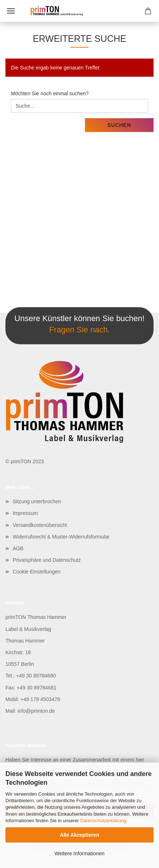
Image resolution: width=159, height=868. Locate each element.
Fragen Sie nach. (79, 330)
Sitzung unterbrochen (37, 501)
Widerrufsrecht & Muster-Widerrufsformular (61, 537)
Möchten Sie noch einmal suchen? (50, 93)
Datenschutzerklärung (103, 821)
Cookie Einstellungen (37, 572)
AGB (18, 548)
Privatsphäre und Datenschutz (47, 560)
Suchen (119, 125)
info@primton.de (36, 711)
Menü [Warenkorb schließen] (11, 11)
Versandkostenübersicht (40, 525)
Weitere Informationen (79, 853)
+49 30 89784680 (36, 676)
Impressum (25, 513)
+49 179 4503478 (40, 699)
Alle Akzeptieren (79, 835)
